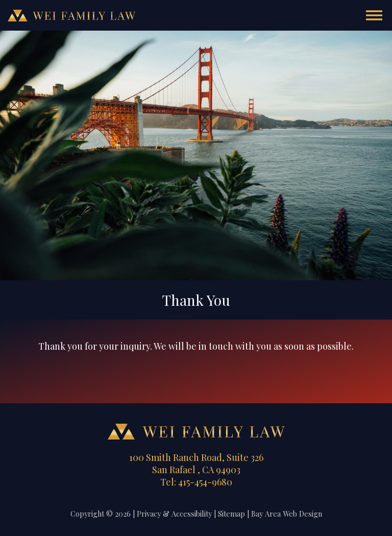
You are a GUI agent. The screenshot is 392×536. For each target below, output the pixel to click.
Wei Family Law (71, 15)
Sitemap (231, 514)
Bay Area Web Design (287, 514)
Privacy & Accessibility (174, 514)
